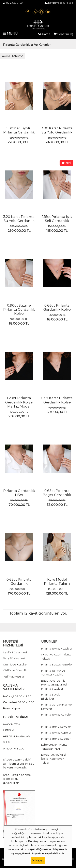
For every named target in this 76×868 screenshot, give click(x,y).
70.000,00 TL (19, 416)
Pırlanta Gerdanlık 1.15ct (19, 493)
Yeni (66, 163)
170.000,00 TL (19, 593)
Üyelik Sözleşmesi (15, 652)
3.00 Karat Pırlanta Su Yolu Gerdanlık (57, 130)
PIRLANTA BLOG (14, 748)
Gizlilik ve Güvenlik (15, 670)
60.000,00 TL (57, 412)
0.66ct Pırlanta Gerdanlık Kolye (57, 307)
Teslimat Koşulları (14, 676)
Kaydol (52, 3)
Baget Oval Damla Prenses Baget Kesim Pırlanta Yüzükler (55, 685)
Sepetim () (63, 34)
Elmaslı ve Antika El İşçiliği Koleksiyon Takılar (53, 759)
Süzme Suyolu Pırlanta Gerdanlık (19, 130)
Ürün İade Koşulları (15, 664)
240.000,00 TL (57, 142)
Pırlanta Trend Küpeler (56, 739)
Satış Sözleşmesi (14, 658)
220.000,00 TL (19, 142)
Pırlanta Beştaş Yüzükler (57, 664)
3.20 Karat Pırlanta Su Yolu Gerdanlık (19, 219)
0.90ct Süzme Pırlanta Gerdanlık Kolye (19, 310)
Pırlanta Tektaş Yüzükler (57, 648)
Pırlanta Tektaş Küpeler (56, 732)
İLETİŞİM (9, 730)
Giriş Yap (68, 3)
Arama (44, 34)
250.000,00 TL (19, 231)
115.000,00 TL (57, 231)
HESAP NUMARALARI (17, 736)
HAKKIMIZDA (12, 724)
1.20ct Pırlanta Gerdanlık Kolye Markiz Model (19, 402)
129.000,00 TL (57, 593)
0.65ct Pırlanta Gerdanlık (19, 581)
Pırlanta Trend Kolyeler (56, 727)
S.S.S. (7, 742)
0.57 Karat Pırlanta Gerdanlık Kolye (57, 400)
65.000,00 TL (19, 323)
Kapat (38, 860)
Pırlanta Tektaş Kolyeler (56, 715)
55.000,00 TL (57, 505)
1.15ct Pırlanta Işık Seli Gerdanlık (57, 219)
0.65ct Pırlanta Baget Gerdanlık (57, 493)
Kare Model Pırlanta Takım (57, 581)
